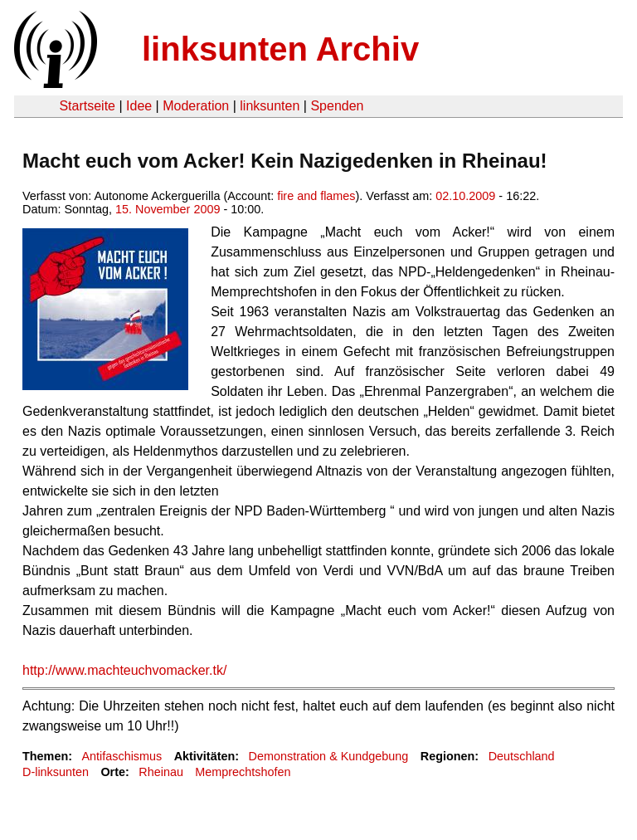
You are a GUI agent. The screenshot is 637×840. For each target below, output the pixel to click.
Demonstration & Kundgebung (329, 756)
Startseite (87, 106)
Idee (139, 106)
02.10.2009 (465, 196)
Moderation (196, 106)
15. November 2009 (168, 209)
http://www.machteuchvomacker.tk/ (124, 670)
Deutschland (522, 756)
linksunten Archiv (280, 49)
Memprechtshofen (243, 772)
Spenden (337, 106)
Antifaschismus (122, 756)
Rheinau (161, 772)
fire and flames (316, 196)
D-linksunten (56, 772)
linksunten (270, 106)
